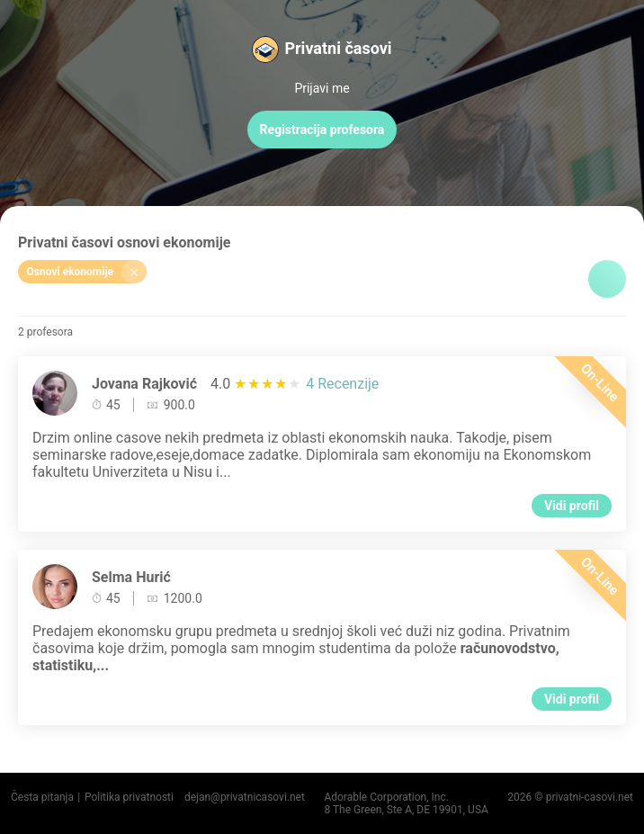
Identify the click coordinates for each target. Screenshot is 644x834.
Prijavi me (322, 88)
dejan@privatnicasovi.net (245, 797)
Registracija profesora (322, 130)
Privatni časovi (338, 48)
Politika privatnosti (129, 797)
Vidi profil (572, 506)
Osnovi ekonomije (87, 272)
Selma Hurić (131, 577)
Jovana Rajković (144, 384)
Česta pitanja (42, 797)
